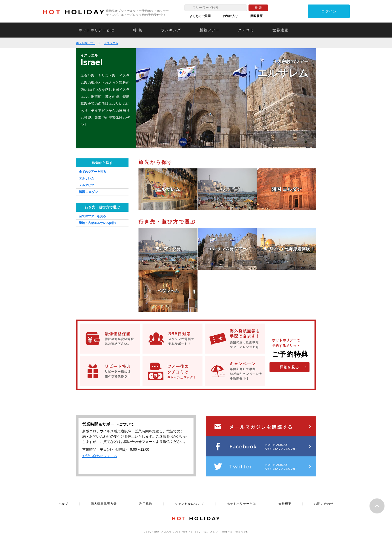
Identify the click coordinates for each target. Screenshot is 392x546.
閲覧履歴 (256, 16)
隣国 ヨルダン (88, 192)
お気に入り (230, 16)
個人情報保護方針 (104, 504)
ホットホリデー (86, 43)
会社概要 (285, 504)
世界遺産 (280, 30)
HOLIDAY (74, 12)
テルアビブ (86, 185)
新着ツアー (209, 30)
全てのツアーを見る (92, 172)
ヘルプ (63, 504)
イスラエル (111, 43)
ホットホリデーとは (96, 30)
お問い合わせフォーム (100, 456)
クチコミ (246, 30)
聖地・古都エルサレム (97, 223)
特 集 (138, 30)
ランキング (171, 30)
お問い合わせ (324, 504)
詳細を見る (289, 367)
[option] (226, 98)
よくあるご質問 (200, 16)
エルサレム (86, 178)
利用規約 (146, 504)
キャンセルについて (189, 504)
